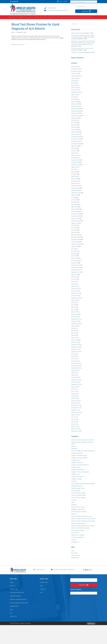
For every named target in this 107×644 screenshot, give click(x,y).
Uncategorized (20, 44)
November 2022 (76, 139)
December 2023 (76, 109)
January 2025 (75, 90)
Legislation (74, 505)
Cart (41, 586)
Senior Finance (75, 533)
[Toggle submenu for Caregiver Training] (38, 17)
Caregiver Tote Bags (76, 479)
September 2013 (76, 368)
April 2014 (74, 359)
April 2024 (74, 99)
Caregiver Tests (75, 474)
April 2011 (74, 424)
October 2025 (75, 74)
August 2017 (75, 275)
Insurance (74, 500)
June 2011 (74, 419)
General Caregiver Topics (78, 488)
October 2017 (75, 270)
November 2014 (76, 347)
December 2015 (76, 319)
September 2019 (76, 221)
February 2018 (75, 261)
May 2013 (74, 373)
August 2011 (75, 415)
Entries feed (74, 553)
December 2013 (76, 363)
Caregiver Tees (14, 606)
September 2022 (76, 144)
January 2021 (75, 183)
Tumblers (74, 540)
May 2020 (74, 202)
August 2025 (75, 78)
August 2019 (75, 223)
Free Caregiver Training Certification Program (83, 484)
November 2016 (76, 293)
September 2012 (76, 384)
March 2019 (74, 235)
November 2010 (76, 431)
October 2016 (75, 296)
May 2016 (74, 307)
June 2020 (74, 200)
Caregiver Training (15, 596)
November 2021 (76, 160)
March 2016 (74, 312)
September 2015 (76, 324)
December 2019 (76, 214)
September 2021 (76, 165)
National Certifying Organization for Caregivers (83, 526)
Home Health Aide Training (78, 493)
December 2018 (76, 237)
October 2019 (75, 218)
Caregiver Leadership (77, 463)
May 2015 (74, 333)
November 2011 (76, 408)
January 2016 (75, 317)
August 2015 (75, 326)
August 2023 (75, 118)
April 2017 (74, 284)
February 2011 (75, 429)
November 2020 (76, 188)
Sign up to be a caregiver (78, 535)
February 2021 (75, 181)
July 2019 (74, 225)
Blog (11, 610)
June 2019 (74, 228)
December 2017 (76, 265)
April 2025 (74, 83)
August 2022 (75, 146)
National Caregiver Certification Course (81, 516)
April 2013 (74, 375)
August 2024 (75, 95)
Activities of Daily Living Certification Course (83, 440)
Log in (73, 551)
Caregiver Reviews (76, 467)
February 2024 (75, 104)
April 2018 (74, 256)
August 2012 (75, 387)
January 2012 (75, 403)
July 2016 (74, 303)
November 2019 (76, 216)
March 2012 (74, 398)
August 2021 (75, 167)
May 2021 (74, 174)
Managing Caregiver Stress (78, 509)
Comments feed (76, 555)
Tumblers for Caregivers (78, 52)
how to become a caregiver (78, 498)
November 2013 (76, 366)
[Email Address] (86, 6)
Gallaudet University (76, 486)
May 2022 (74, 153)
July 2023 (74, 120)
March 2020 (74, 207)
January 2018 (75, 263)
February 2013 (75, 377)
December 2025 (76, 69)
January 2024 (75, 106)
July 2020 (74, 197)
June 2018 (74, 251)
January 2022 (75, 158)
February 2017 (75, 289)
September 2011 (76, 412)
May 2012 (74, 394)
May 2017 (74, 281)
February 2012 (75, 401)
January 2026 (75, 67)
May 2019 (74, 230)
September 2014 (76, 352)
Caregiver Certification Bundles (79, 458)
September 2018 (76, 244)
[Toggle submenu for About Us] (85, 17)
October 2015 (75, 321)
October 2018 (75, 242)
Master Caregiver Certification (79, 512)
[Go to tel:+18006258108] (58, 8)
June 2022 (74, 151)
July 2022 (74, 148)
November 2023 (76, 111)
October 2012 (75, 382)
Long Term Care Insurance (78, 507)
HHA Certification (76, 491)
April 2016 (74, 310)
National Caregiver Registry (78, 523)
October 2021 (75, 162)
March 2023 (74, 130)
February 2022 (75, 155)
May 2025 (74, 81)
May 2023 (74, 125)
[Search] (83, 24)
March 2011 (74, 426)
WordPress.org (75, 558)
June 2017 (74, 279)
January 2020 (75, 211)
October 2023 (75, 113)
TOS (11, 613)
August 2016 (75, 300)
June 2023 (74, 123)
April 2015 (74, 335)
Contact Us (13, 616)
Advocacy (74, 446)
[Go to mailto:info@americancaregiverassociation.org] (58, 10)
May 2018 (74, 253)
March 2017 (74, 286)
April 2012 (74, 396)
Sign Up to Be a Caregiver (78, 33)
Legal (73, 502)
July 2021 (74, 169)
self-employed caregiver (78, 530)
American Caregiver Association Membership (83, 451)
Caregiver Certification (77, 453)
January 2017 (75, 291)
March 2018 (74, 258)
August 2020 (75, 195)
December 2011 (76, 405)
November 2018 (76, 239)
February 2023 (75, 132)
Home (12, 582)
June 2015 (74, 331)
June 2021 (74, 172)
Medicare (74, 514)
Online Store (14, 589)
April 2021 (74, 176)
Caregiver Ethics (75, 460)
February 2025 (75, 88)
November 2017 (76, 268)
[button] (11, 1)
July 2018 (74, 249)
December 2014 (76, 345)
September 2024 (76, 92)
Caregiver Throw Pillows (77, 477)
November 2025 (76, 71)
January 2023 (75, 134)
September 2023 (76, 116)
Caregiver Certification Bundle (79, 455)
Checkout (43, 589)
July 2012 (74, 389)
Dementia (74, 481)
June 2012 (74, 391)
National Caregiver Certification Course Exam (83, 521)
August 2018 (75, 246)
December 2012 (76, 380)
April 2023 (74, 127)
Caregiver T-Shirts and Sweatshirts (80, 472)
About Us (13, 586)
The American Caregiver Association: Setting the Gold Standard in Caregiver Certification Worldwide (83, 37)
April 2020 (74, 204)
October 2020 (75, 190)
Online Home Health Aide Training (80, 528)
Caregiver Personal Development (80, 465)
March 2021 (74, 179)
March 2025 (74, 85)
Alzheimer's (74, 448)
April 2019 (74, 232)
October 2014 (75, 349)
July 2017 (74, 277)
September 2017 (76, 272)
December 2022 (76, 137)
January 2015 (75, 342)
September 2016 (76, 298)
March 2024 (74, 102)
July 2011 (74, 417)
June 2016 (74, 305)
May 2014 (74, 356)
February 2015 (75, 340)
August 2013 (75, 370)
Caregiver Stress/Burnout (78, 470)
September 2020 (76, 193)
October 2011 (75, 410)
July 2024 (74, 97)
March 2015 (74, 338)
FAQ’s (42, 593)
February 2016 (75, 314)
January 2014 (75, 361)
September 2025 (76, 76)
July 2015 (74, 328)
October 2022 (75, 141)
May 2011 (74, 422)
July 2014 (74, 354)
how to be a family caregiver (79, 495)
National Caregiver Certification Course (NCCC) (83, 519)
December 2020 (76, 186)
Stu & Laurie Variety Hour (78, 537)
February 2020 (75, 209)
